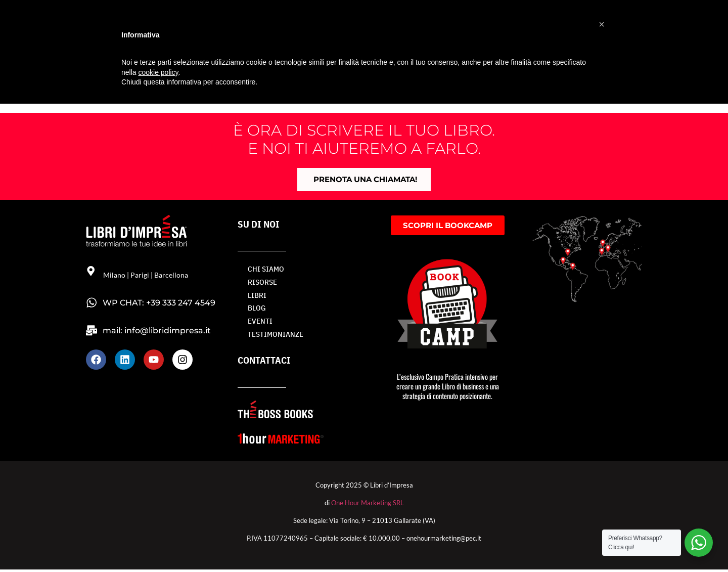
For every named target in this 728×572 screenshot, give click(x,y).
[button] (602, 24)
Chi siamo (264, 270)
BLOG (256, 310)
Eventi (259, 323)
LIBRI (256, 297)
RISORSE (261, 283)
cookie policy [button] (158, 72)
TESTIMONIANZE (273, 337)
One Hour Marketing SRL (368, 505)
